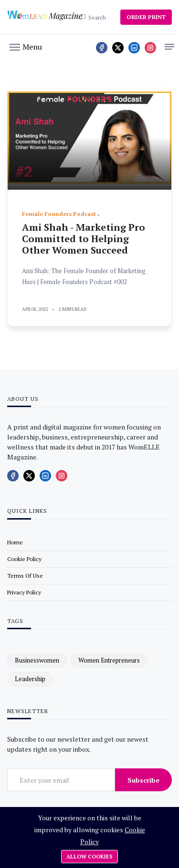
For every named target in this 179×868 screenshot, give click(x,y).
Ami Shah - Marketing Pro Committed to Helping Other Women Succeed (84, 239)
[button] (26, 46)
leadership (30, 679)
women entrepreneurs (109, 660)
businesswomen (37, 660)
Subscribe (143, 780)
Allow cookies (89, 857)
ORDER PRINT (146, 17)
